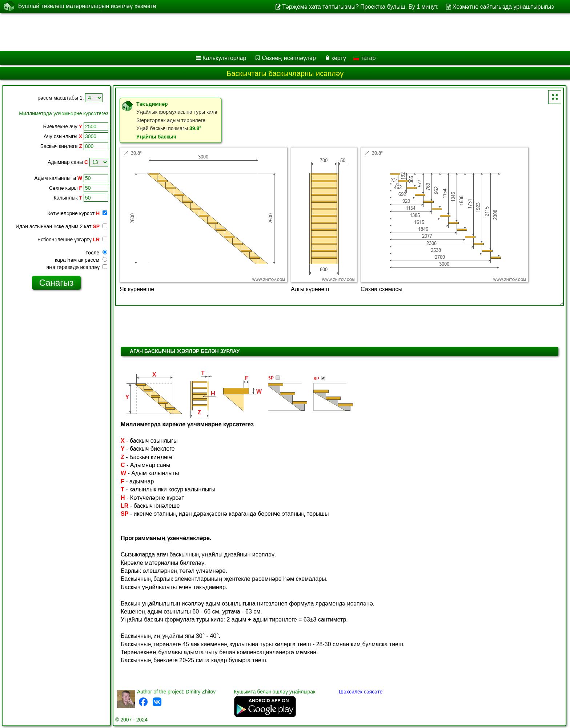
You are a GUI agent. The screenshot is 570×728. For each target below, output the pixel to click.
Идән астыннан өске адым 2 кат (61, 226)
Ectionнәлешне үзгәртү (72, 240)
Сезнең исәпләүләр (289, 58)
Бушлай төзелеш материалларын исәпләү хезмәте (87, 6)
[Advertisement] (221, 32)
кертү (339, 58)
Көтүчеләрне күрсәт (77, 213)
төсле (97, 253)
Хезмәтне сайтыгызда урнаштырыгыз (503, 7)
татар (364, 58)
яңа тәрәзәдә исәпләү (77, 267)
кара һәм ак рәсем (81, 260)
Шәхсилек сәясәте (361, 692)
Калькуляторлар (224, 58)
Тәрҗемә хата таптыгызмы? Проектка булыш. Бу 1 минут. (360, 7)
